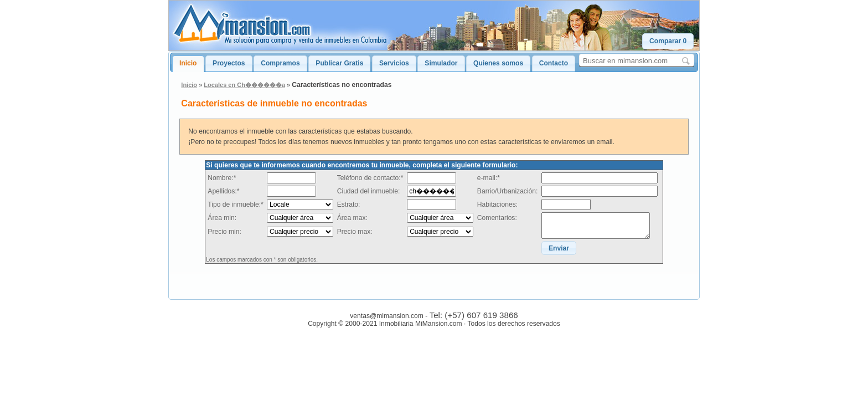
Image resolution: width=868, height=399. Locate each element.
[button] (668, 41)
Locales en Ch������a (244, 85)
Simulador (441, 63)
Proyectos (229, 63)
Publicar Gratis (339, 63)
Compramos (280, 63)
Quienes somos (498, 63)
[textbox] (432, 191)
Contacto (554, 63)
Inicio (188, 63)
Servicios (394, 63)
